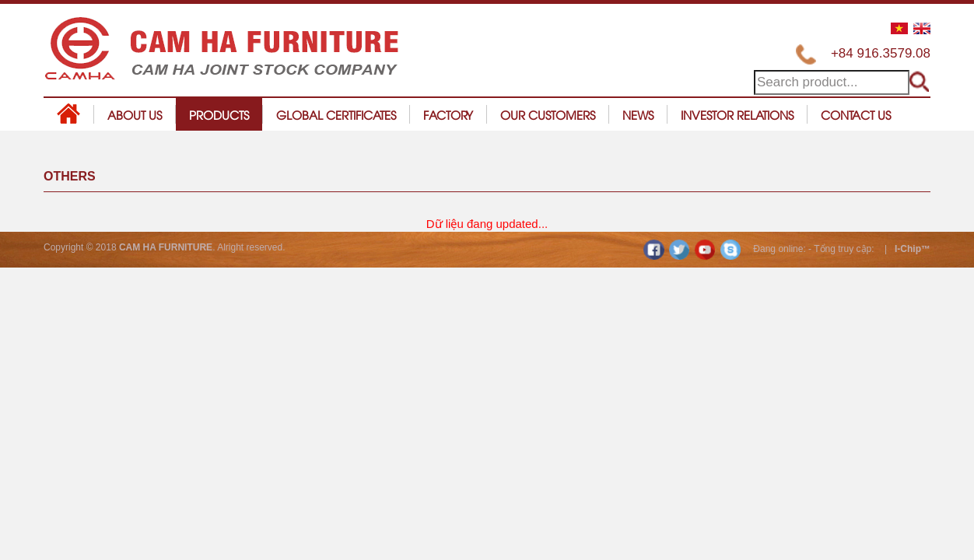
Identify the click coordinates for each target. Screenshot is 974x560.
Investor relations (737, 114)
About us (135, 114)
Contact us (856, 114)
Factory (448, 114)
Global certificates (336, 114)
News (638, 114)
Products (219, 114)
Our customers (548, 114)
